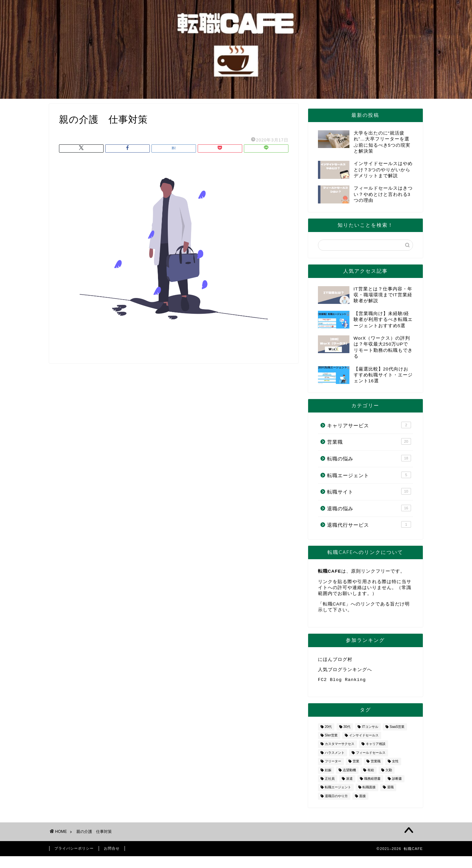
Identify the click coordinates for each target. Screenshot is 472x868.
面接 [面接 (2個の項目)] (363, 799)
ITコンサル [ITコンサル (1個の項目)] (370, 729)
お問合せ (112, 851)
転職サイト (369, 491)
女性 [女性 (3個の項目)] (395, 764)
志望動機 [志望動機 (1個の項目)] (349, 773)
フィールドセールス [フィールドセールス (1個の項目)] (371, 755)
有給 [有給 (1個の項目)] (371, 773)
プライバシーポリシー (74, 851)
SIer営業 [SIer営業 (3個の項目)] (331, 738)
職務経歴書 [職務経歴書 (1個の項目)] (372, 781)
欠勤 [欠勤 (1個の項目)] (389, 773)
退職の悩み (369, 508)
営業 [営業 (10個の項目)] (356, 764)
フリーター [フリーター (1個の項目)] (333, 764)
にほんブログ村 (335, 660)
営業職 (369, 441)
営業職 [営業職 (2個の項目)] (376, 764)
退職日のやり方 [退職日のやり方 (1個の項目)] (336, 799)
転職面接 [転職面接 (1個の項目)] (369, 790)
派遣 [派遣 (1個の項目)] (349, 781)
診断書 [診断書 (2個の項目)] (397, 781)
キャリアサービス (369, 425)
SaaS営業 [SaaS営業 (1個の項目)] (397, 729)
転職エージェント (369, 475)
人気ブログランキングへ (345, 671)
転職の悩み (369, 458)
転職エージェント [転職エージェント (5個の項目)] (338, 790)
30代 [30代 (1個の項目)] (347, 729)
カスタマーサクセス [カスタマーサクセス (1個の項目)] (340, 747)
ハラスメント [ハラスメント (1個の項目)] (335, 755)
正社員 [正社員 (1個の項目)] (330, 781)
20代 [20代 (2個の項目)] (328, 729)
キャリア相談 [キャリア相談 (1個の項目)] (376, 747)
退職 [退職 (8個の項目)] (390, 790)
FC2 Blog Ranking (342, 682)
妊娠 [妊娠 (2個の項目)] (328, 773)
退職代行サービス (369, 524)
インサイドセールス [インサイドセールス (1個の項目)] (364, 738)
